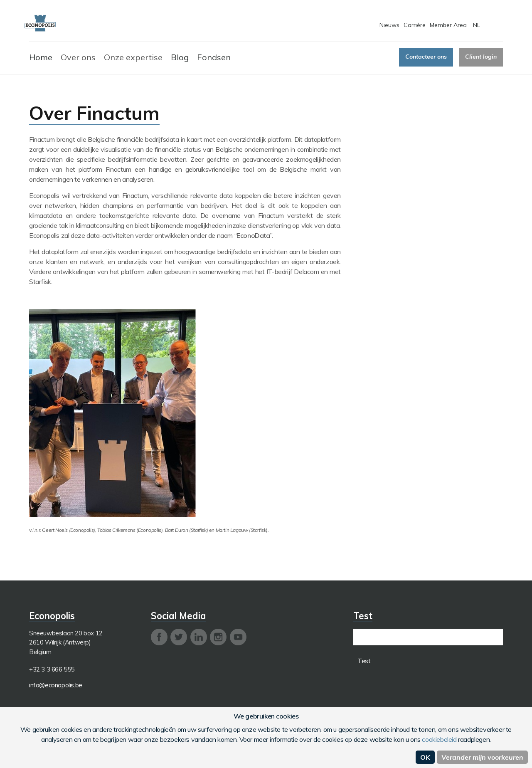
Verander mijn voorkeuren (482, 757)
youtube (238, 637)
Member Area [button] (448, 25)
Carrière (415, 25)
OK (425, 757)
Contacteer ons (426, 57)
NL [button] (477, 25)
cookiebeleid (439, 739)
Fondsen (214, 57)
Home (41, 57)
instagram (218, 637)
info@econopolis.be (56, 685)
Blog (180, 57)
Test (364, 661)
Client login (481, 57)
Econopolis (40, 23)
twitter (179, 637)
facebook (159, 637)
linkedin (199, 637)
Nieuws (389, 25)
